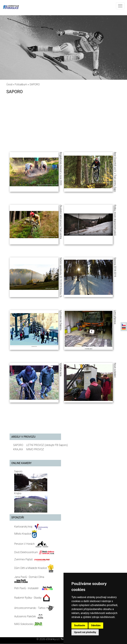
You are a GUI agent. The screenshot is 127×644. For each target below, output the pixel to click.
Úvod (9, 84)
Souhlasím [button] (80, 625)
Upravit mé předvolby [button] (85, 632)
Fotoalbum (21, 84)
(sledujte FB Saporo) (56, 445)
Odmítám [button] (96, 625)
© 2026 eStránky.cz (49, 639)
